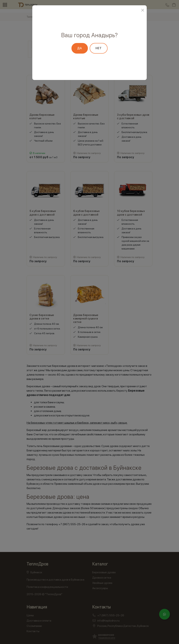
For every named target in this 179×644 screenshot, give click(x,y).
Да (80, 48)
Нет (99, 48)
